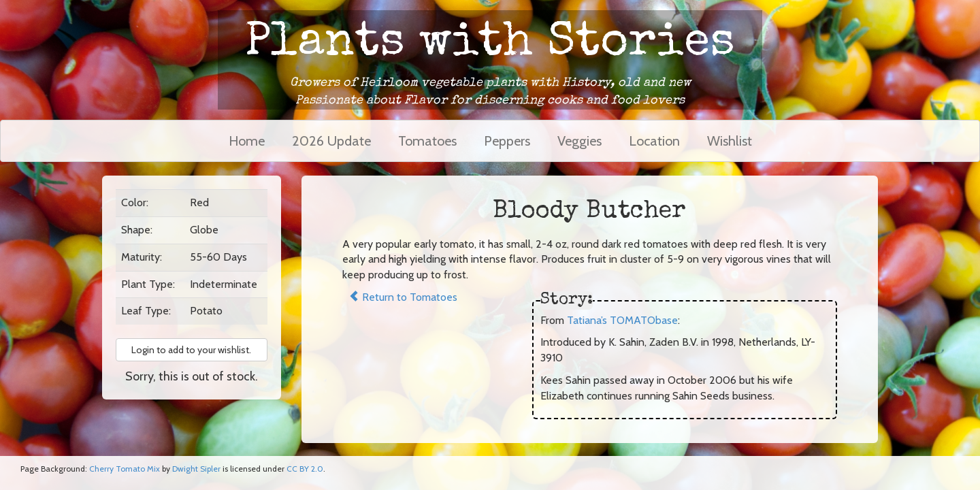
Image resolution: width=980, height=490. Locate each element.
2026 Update (331, 141)
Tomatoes (427, 141)
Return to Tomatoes (403, 297)
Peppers (507, 141)
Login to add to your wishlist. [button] (191, 350)
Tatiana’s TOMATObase (622, 320)
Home (247, 141)
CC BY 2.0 (305, 469)
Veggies (579, 141)
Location (654, 141)
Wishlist (730, 141)
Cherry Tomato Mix (125, 469)
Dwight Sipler (196, 469)
